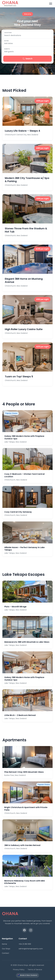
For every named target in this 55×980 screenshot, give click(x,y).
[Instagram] (31, 930)
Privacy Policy (19, 970)
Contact (5, 953)
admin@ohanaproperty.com (31, 949)
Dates (6, 41)
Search (27, 59)
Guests (7, 49)
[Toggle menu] (51, 4)
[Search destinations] (27, 35)
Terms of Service (35, 970)
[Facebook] (24, 930)
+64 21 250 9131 (25, 944)
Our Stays (6, 949)
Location (8, 33)
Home (4, 944)
